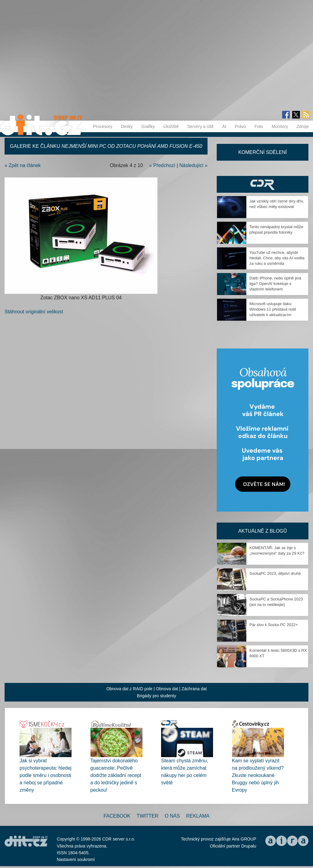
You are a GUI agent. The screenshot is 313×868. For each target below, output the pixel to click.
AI (224, 126)
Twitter (147, 816)
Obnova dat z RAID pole (129, 689)
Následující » (194, 165)
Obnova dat (167, 689)
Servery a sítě (200, 126)
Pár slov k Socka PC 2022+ (274, 625)
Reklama (198, 816)
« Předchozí (162, 165)
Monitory (280, 126)
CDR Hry (263, 184)
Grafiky (148, 126)
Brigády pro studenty (156, 696)
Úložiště (171, 126)
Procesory (103, 126)
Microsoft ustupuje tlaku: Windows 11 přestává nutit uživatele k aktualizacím (273, 309)
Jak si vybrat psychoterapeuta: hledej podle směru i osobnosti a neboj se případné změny (46, 775)
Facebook (117, 816)
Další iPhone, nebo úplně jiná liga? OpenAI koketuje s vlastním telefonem (275, 284)
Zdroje (303, 126)
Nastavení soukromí (76, 859)
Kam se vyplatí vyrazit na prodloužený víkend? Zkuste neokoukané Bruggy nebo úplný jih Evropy (258, 775)
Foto (259, 126)
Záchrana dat (194, 689)
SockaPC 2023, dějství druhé (275, 573)
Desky (127, 126)
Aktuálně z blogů (262, 531)
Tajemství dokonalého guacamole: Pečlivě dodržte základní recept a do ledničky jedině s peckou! (116, 775)
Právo (240, 126)
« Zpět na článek (23, 165)
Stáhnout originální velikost (34, 312)
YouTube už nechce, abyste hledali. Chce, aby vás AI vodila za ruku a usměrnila (277, 258)
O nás (172, 816)
